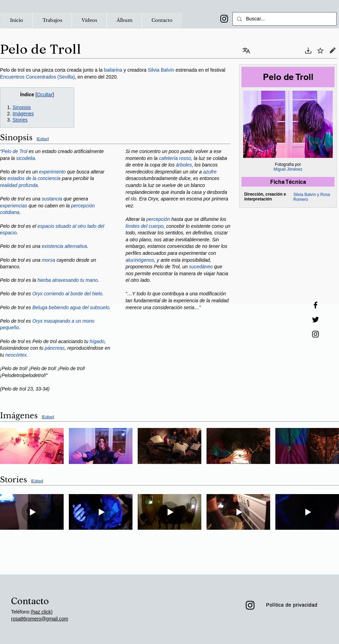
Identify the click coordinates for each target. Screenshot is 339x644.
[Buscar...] (284, 19)
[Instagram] (224, 19)
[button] (52, 20)
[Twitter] (315, 320)
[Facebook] (315, 305)
